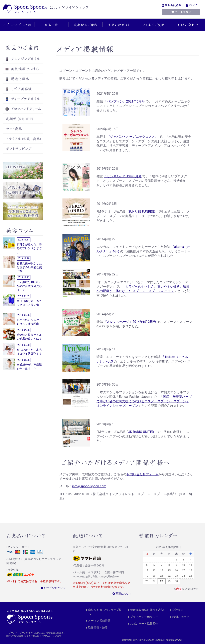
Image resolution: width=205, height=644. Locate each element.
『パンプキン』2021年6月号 (124, 101)
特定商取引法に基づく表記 (147, 610)
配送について (124, 593)
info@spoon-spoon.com (89, 486)
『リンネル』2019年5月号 (123, 176)
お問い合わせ (181, 617)
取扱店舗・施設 (98, 627)
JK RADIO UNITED (141, 432)
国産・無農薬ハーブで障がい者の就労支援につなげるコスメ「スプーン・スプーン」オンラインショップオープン (144, 401)
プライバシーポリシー (144, 617)
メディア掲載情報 (99, 621)
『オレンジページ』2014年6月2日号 (130, 322)
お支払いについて (55, 588)
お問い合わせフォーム (143, 474)
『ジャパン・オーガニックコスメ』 (133, 137)
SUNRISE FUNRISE (142, 212)
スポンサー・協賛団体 (144, 624)
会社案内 (178, 610)
